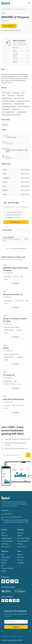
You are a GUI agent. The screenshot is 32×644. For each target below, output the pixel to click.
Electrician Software (23, 541)
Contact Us (21, 557)
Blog (3, 554)
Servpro (6, 348)
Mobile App (5, 536)
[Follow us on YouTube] (8, 581)
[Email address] (16, 622)
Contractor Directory (7, 9)
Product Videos (6, 557)
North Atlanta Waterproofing (13, 399)
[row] (7, 277)
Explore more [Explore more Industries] (22, 547)
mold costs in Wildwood (19, 249)
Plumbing (20, 544)
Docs (3, 565)
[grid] (16, 278)
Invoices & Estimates (7, 541)
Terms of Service (13, 636)
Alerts (3, 533)
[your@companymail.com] (13, 455)
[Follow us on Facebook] (3, 581)
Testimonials (21, 563)
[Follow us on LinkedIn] (17, 581)
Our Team (20, 560)
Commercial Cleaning (24, 538)
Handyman (20, 533)
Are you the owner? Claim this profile (11, 30)
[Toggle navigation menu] (29, 3)
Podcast (4, 563)
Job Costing (5, 544)
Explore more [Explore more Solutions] (6, 547)
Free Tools (4, 560)
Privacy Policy (4, 636)
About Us (20, 554)
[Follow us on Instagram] (12, 581)
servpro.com (9, 158)
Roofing (20, 536)
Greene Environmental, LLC (13, 294)
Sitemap (20, 636)
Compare (4, 571)
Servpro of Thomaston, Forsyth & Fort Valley (15, 320)
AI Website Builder (7, 538)
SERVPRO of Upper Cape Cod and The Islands (16, 269)
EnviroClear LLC (9, 375)
